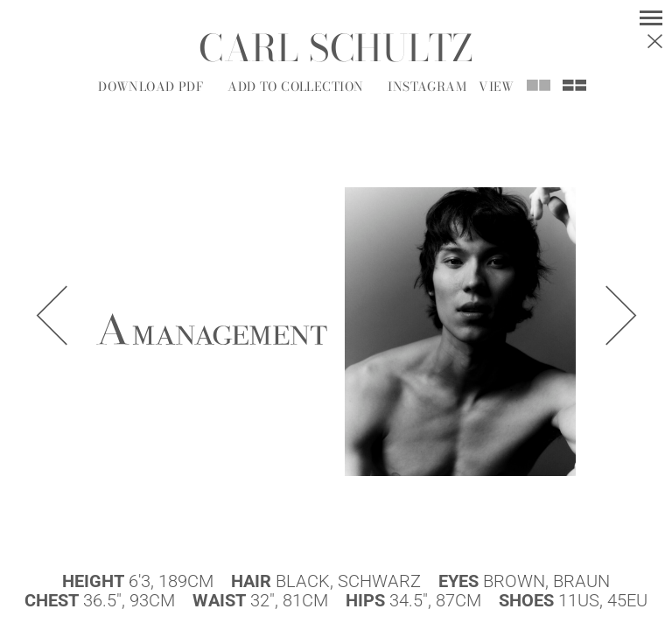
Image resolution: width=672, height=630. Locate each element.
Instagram (427, 87)
